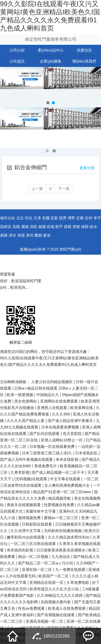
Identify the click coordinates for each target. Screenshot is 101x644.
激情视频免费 (30, 518)
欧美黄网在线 (82, 408)
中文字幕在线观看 (66, 479)
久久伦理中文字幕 (26, 531)
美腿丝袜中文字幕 (41, 511)
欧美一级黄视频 (20, 395)
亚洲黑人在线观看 (53, 408)
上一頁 (37, 189)
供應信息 (84, 50)
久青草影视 (20, 472)
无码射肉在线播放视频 (63, 531)
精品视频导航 (60, 498)
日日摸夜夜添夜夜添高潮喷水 (61, 550)
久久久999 (61, 414)
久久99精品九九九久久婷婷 (60, 595)
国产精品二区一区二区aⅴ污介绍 (46, 563)
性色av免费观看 (32, 608)
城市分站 (8, 218)
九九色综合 (61, 557)
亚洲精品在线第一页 (47, 582)
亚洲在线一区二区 (37, 570)
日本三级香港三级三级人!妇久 (47, 453)
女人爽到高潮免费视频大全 (68, 485)
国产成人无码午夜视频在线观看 (27, 459)
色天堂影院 (73, 434)
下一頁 (64, 189)
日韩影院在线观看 (37, 524)
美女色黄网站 (26, 401)
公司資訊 (17, 61)
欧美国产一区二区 (54, 576)
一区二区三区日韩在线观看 (34, 544)
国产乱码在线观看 (45, 434)
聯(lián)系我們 (84, 61)
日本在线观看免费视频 (61, 427)
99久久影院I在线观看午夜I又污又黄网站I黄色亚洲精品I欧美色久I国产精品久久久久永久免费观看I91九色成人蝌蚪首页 (50, 16)
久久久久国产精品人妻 (26, 421)
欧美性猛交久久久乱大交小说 (55, 589)
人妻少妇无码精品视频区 (53, 382)
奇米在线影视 (68, 459)
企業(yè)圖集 (51, 61)
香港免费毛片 (46, 466)
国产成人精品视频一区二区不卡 (58, 472)
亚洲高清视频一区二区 (45, 621)
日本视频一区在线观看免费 (53, 447)
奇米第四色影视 (20, 550)
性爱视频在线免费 (60, 505)
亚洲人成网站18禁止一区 (62, 440)
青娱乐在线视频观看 (24, 505)
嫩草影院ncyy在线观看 (26, 537)
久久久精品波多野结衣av (69, 537)
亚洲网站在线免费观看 (60, 401)
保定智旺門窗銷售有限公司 (51, 39)
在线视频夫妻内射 (56, 602)
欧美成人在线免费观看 (67, 608)
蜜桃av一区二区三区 (62, 518)
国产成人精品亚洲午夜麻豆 (71, 421)
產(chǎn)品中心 (51, 50)
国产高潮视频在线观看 (56, 615)
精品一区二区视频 (34, 557)
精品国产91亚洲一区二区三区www (62, 492)
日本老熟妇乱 (87, 453)
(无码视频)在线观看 (31, 479)
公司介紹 (17, 50)
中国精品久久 (48, 395)
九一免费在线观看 (71, 570)
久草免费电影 (78, 582)
